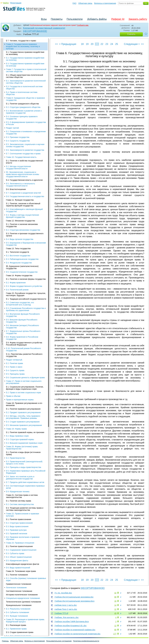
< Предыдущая (68, 44)
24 (112, 44)
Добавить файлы (97, 19)
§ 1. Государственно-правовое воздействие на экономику (25, 53)
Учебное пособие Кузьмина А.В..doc (71, 626)
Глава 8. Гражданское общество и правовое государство (25, 99)
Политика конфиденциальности (86, 641)
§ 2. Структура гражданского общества (23, 107)
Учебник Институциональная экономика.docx (74, 601)
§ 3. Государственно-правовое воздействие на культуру (25, 65)
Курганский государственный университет (44, 28)
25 (117, 44)
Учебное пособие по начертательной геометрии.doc (77, 634)
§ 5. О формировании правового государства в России (26, 123)
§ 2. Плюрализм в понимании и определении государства (26, 133)
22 (102, 44)
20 (92, 44)
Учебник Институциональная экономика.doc (74, 597)
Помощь (5, 641)
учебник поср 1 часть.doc (66, 605)
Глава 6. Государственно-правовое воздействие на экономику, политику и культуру (23, 46)
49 (115, 613)
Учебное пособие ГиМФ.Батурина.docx (72, 621)
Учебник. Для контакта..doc (67, 617)
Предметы (57, 19)
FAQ (74, 3)
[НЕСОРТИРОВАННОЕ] (35, 31)
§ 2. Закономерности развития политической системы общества (26, 82)
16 (115, 601)
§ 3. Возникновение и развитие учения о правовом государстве (24, 112)
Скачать (131, 34)
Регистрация (16, 3)
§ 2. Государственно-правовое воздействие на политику (25, 59)
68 (115, 597)
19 (87, 44)
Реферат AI (118, 19)
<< (56, 44)
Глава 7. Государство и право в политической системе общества (26, 70)
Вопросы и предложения (105, 3)
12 (115, 609)
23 (107, 44)
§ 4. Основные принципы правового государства (22, 118)
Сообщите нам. (83, 25)
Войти (6, 3)
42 (115, 593)
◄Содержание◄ (2, 86)
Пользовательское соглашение (59, 641)
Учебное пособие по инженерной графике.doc (75, 630)
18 (82, 44)
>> (142, 44)
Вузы (44, 19)
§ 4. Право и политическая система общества (22, 93)
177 (115, 634)
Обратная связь (85, 3)
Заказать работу (138, 19)
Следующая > (132, 44)
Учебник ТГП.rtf (61, 613)
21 (97, 44)
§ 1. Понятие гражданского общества (22, 104)
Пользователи (75, 19)
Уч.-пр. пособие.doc (63, 593)
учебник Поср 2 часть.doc (66, 609)
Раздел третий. (13, 128)
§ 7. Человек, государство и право (21, 41)
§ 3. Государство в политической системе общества (24, 88)
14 (115, 605)
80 (115, 630)
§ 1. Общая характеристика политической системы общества (25, 76)
